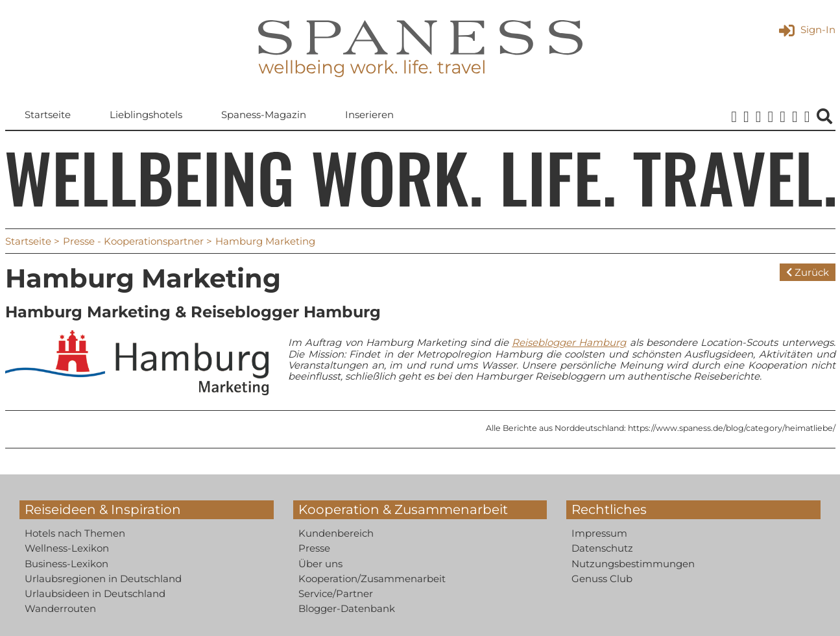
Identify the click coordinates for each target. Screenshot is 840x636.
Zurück (808, 272)
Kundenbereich (336, 533)
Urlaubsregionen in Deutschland (103, 579)
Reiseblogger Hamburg (569, 342)
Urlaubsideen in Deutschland (95, 593)
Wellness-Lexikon (67, 548)
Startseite (48, 115)
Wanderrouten (60, 608)
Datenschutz (602, 548)
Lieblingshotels (146, 115)
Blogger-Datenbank (347, 608)
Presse (314, 548)
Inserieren (369, 115)
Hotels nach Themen (75, 533)
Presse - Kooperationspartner (133, 241)
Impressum (599, 533)
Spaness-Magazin (264, 115)
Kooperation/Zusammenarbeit (372, 579)
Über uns (320, 564)
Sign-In (807, 30)
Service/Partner (336, 593)
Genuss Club (602, 579)
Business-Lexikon (66, 564)
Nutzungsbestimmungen (633, 564)
